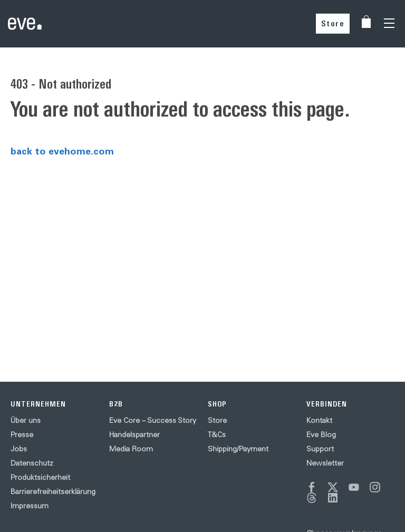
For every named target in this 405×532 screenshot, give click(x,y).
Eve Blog (321, 434)
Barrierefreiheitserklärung (53, 491)
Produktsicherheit (40, 477)
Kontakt (319, 420)
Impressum (30, 506)
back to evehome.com (62, 151)
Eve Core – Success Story (153, 420)
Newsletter (325, 463)
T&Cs (217, 434)
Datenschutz (32, 463)
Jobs (19, 449)
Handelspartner (134, 434)
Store (333, 23)
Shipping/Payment (238, 449)
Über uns (26, 420)
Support (320, 449)
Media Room (131, 449)
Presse (22, 434)
